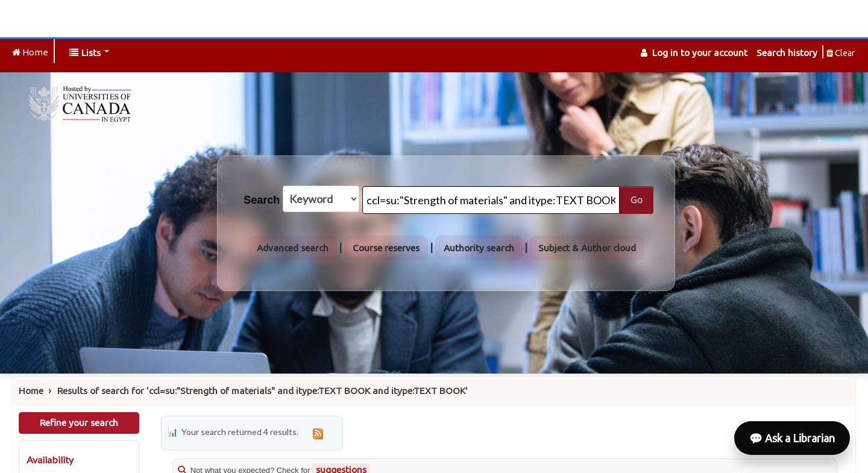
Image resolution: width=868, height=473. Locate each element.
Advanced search (293, 248)
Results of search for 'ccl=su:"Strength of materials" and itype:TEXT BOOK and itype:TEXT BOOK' (263, 391)
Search (262, 200)
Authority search (479, 248)
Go (637, 199)
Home (31, 391)
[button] (89, 53)
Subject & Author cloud (587, 248)
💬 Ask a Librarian (792, 438)
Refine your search (79, 423)
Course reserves (386, 248)
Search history (787, 53)
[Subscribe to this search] (318, 433)
